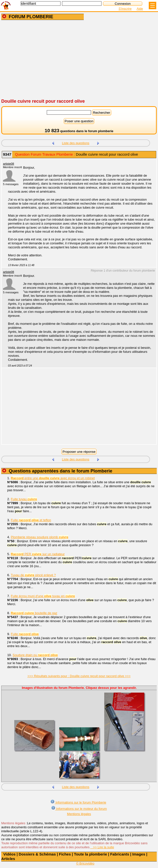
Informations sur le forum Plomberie (78, 802)
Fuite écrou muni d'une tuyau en (43, 596)
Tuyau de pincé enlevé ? (33, 575)
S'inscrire (125, 9)
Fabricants (120, 854)
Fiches (65, 854)
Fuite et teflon (31, 520)
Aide (140, 9)
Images (139, 854)
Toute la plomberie (90, 854)
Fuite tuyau (24, 499)
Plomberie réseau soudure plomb (39, 537)
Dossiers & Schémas (37, 854)
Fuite (25, 634)
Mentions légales (79, 814)
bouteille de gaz (34, 613)
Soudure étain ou (35, 655)
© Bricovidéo (85, 863)
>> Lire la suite (102, 847)
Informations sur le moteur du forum (79, 808)
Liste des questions (76, 143)
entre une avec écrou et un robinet (53, 478)
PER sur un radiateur (38, 554)
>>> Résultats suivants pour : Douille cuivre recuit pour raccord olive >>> (79, 676)
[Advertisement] (79, 60)
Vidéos (9, 854)
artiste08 (8, 164)
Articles (8, 859)
